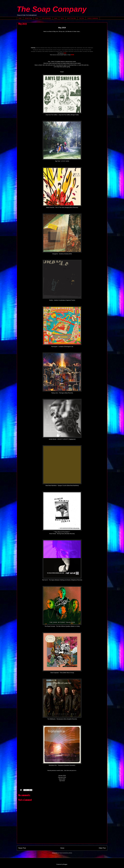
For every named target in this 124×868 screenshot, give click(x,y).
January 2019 (62, 776)
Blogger (65, 864)
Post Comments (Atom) (66, 853)
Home (20, 18)
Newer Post (22, 848)
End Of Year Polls (72, 18)
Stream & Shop (28, 18)
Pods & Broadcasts (46, 18)
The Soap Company (52, 9)
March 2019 (62, 779)
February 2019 (62, 777)
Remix (56, 18)
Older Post (102, 848)
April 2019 (62, 781)
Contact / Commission (93, 18)
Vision (37, 18)
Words (62, 18)
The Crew (82, 18)
